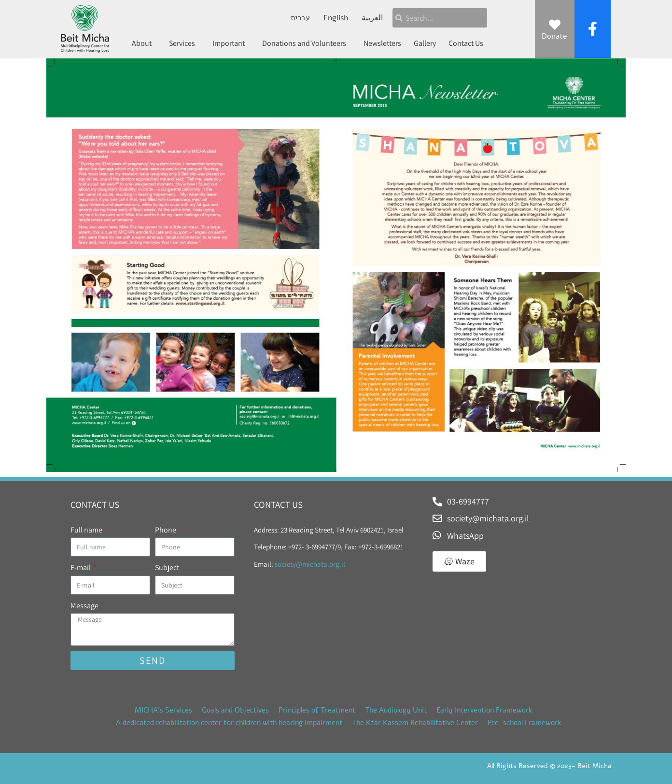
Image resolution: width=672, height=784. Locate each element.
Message (84, 606)
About (144, 43)
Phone (166, 530)
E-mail (81, 567)
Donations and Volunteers (307, 43)
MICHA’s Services (163, 710)
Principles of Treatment (317, 710)
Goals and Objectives (235, 710)
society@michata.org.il (310, 564)
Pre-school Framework (525, 723)
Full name (87, 530)
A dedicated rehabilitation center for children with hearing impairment (229, 723)
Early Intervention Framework (484, 710)
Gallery (425, 43)
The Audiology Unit (396, 710)
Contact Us (466, 43)
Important (231, 43)
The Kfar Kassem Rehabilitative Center (415, 723)
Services (184, 43)
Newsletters (382, 43)
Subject (167, 567)
